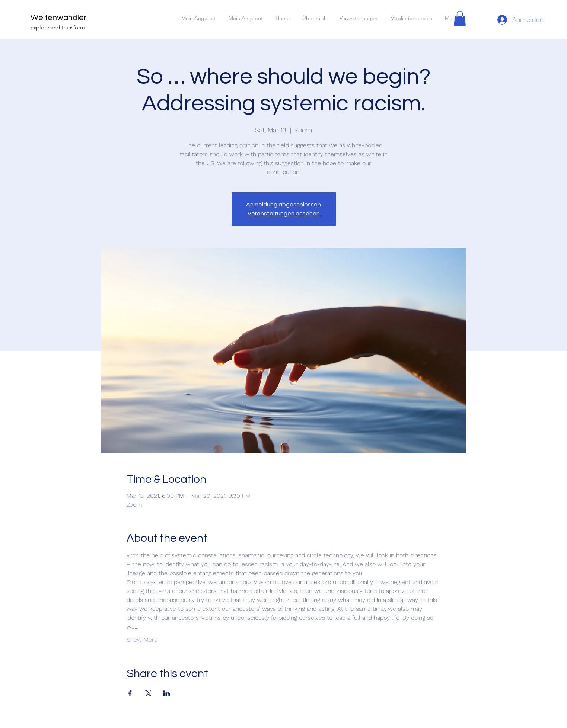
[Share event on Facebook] (130, 693)
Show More (142, 640)
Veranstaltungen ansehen (284, 214)
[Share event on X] (148, 693)
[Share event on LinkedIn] (167, 693)
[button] (460, 18)
